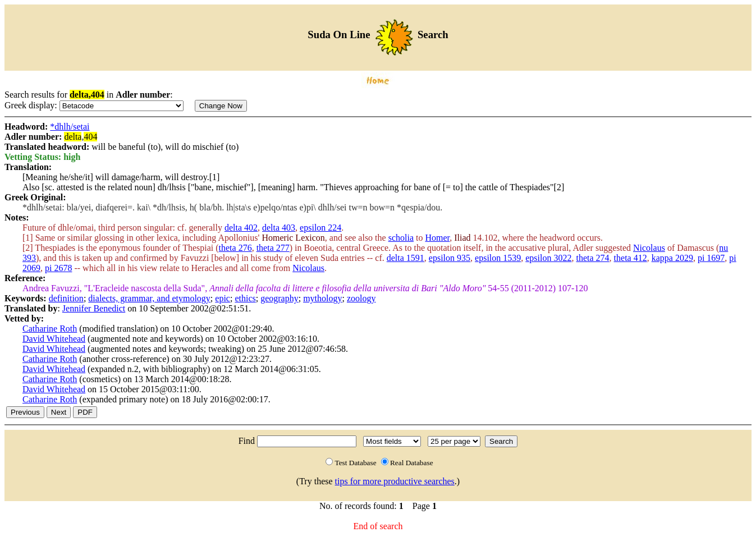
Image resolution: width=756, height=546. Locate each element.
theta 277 (273, 248)
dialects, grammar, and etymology (149, 298)
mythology (322, 298)
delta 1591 (406, 258)
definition (66, 298)
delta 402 (241, 228)
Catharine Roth (50, 329)
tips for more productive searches (395, 481)
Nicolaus (649, 248)
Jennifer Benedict (94, 308)
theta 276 (235, 248)
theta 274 (592, 258)
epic (223, 298)
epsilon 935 (450, 258)
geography (280, 298)
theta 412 (631, 258)
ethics (245, 298)
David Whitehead (54, 339)
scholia (401, 238)
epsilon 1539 (498, 258)
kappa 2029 (672, 258)
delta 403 (279, 228)
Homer (437, 238)
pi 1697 (711, 258)
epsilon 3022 (548, 258)
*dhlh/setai (70, 127)
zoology (361, 298)
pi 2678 (58, 268)
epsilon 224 (320, 228)
